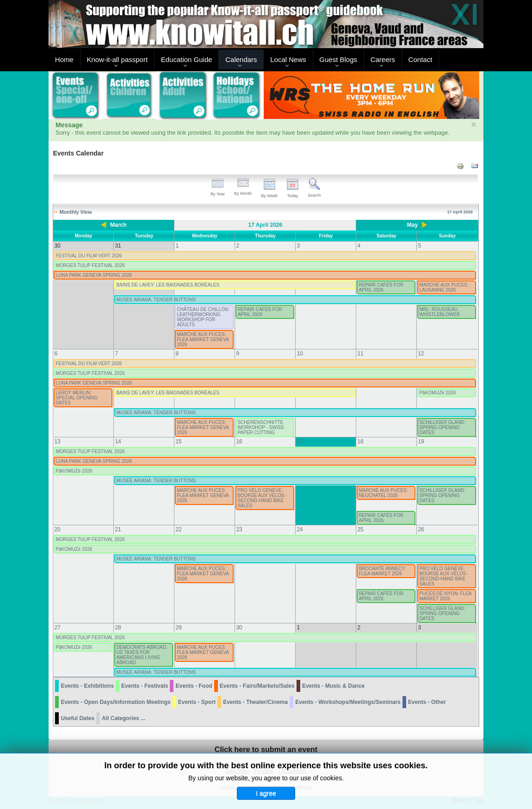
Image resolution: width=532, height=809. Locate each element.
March (118, 225)
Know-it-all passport (117, 59)
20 (57, 529)
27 (57, 628)
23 (239, 529)
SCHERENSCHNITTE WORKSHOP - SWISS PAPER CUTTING (260, 427)
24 (300, 529)
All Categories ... (124, 718)
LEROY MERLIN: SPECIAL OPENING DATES (77, 398)
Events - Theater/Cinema (255, 702)
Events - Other (427, 702)
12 (421, 354)
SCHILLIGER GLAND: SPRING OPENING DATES (442, 427)
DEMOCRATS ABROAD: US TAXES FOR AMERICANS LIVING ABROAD (142, 655)
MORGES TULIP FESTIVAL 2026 (90, 265)
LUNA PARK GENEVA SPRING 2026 (94, 275)
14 (118, 442)
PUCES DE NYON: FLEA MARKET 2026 (445, 596)
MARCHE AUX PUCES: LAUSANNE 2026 (444, 287)
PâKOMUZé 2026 (437, 393)
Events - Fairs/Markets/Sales (257, 686)
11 (360, 354)
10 (300, 354)
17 (300, 442)
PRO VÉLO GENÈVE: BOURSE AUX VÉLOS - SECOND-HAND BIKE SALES (262, 498)
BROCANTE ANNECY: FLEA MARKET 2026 (382, 571)
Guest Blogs (338, 59)
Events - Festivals (145, 686)
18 (360, 442)
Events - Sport (197, 702)
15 (178, 442)
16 (239, 442)
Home (64, 59)
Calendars (241, 59)
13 (57, 442)
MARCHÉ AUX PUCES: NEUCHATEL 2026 (383, 493)
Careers (383, 59)
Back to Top (468, 800)
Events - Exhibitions (87, 686)
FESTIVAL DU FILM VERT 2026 (89, 256)
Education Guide (187, 59)
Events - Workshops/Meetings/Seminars (348, 702)
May (412, 225)
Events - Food (194, 686)
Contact (421, 59)
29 (178, 628)
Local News (288, 59)
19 (421, 442)
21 (118, 529)
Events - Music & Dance (333, 686)
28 (118, 628)
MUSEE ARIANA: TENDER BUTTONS (156, 300)
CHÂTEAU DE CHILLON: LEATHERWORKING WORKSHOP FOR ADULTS (203, 317)
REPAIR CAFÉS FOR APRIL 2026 (381, 287)
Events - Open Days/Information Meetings (115, 702)
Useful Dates (77, 718)
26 (421, 529)
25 (360, 529)
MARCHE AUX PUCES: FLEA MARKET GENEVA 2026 (203, 339)
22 (178, 529)
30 (239, 628)
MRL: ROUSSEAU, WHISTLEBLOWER (439, 312)
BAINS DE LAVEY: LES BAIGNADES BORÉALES (168, 285)
